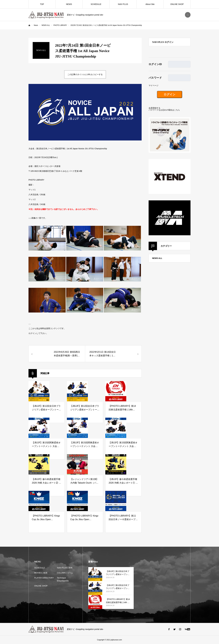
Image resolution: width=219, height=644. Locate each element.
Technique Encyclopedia (63, 579)
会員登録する (154, 108)
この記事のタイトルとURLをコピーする (85, 74)
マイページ (153, 85)
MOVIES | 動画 (41, 573)
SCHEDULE (96, 4)
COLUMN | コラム (65, 573)
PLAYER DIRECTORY (44, 578)
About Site (150, 4)
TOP (42, 4)
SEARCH (188, 15)
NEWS (69, 4)
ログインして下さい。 (38, 333)
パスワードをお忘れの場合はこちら (164, 110)
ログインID (155, 64)
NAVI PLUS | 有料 (65, 568)
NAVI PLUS (123, 4)
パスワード (155, 78)
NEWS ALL (157, 258)
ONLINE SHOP (177, 4)
